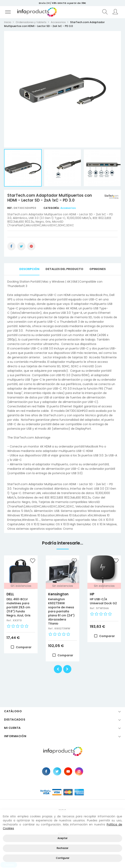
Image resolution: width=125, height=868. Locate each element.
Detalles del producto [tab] (64, 269)
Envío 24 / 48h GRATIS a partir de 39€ (62, 3)
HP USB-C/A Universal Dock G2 (103, 601)
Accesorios (68, 208)
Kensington (58, 594)
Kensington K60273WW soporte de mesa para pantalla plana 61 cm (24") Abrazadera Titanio (61, 611)
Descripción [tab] (29, 269)
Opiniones (98, 269)
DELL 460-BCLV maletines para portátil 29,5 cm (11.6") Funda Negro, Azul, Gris (18, 607)
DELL (10, 594)
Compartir (11, 246)
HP (92, 594)
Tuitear (21, 246)
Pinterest (31, 246)
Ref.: (10, 208)
